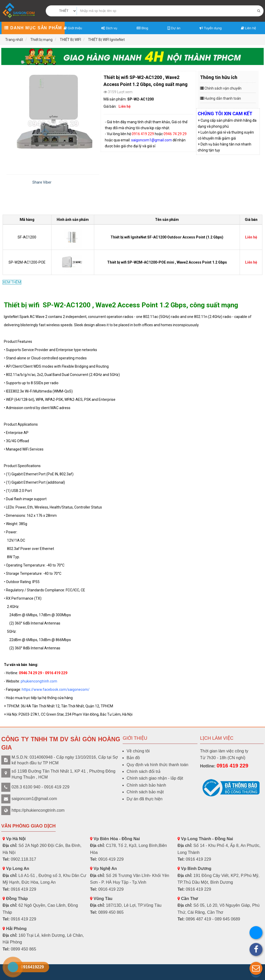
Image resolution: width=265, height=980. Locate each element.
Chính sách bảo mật (145, 792)
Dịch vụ (109, 28)
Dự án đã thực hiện (145, 799)
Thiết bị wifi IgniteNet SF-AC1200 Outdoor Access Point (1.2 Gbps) (167, 237)
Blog (142, 28)
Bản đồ (133, 758)
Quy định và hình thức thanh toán (157, 765)
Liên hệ (248, 28)
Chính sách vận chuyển (223, 88)
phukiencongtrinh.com (39, 681)
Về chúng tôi (138, 751)
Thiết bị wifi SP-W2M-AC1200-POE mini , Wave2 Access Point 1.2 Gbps (167, 262)
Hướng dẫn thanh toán (223, 98)
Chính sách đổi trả (143, 771)
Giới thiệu (73, 28)
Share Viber (42, 182)
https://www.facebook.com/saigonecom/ (56, 689)
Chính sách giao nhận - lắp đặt (155, 778)
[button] (256, 968)
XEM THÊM (12, 282)
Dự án (174, 28)
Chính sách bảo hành (146, 785)
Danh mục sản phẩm (33, 28)
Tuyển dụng (211, 28)
